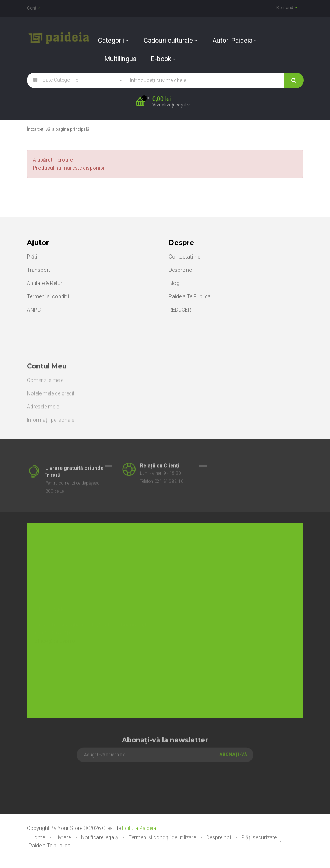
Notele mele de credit (51, 432)
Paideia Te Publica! (190, 296)
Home (38, 837)
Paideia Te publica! (50, 846)
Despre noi (181, 270)
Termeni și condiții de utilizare (163, 837)
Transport (38, 270)
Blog (174, 283)
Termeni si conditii (48, 296)
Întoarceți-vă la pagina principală (58, 129)
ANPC (34, 310)
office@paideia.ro (55, 633)
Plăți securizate (259, 837)
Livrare (64, 837)
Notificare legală (100, 837)
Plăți (32, 257)
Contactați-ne (184, 257)
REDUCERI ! (182, 310)
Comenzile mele (45, 418)
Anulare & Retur (45, 283)
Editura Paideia (139, 828)
